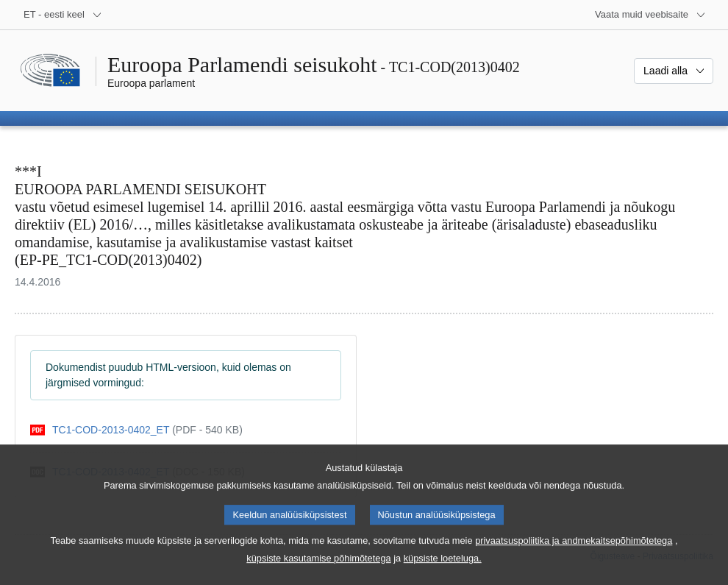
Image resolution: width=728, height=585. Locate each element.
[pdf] (136, 430)
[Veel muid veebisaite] (650, 15)
